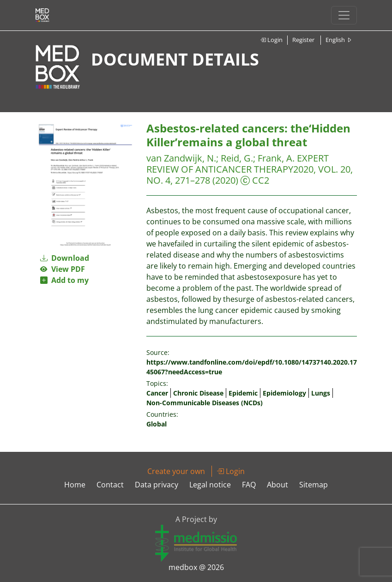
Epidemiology (284, 393)
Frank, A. (276, 158)
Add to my (64, 280)
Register (303, 40)
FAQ (249, 485)
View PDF (63, 269)
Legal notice (210, 485)
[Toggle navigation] (344, 15)
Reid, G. (237, 158)
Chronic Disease (198, 393)
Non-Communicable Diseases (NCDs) (205, 403)
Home (75, 485)
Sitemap (314, 485)
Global (157, 424)
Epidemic (243, 393)
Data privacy (157, 485)
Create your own (176, 471)
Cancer (157, 393)
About (277, 485)
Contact (110, 485)
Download (65, 258)
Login (271, 40)
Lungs (321, 393)
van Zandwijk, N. (181, 158)
